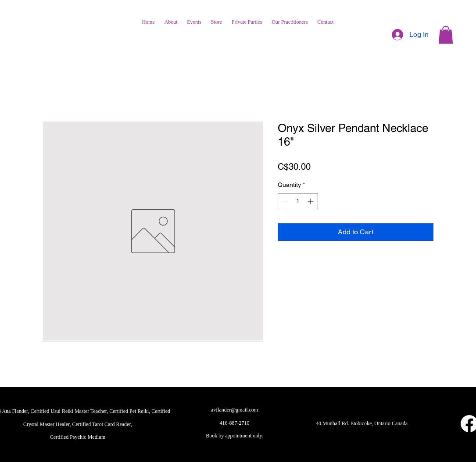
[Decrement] (285, 201)
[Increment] (311, 201)
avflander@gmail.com (234, 410)
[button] (446, 35)
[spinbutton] (298, 201)
